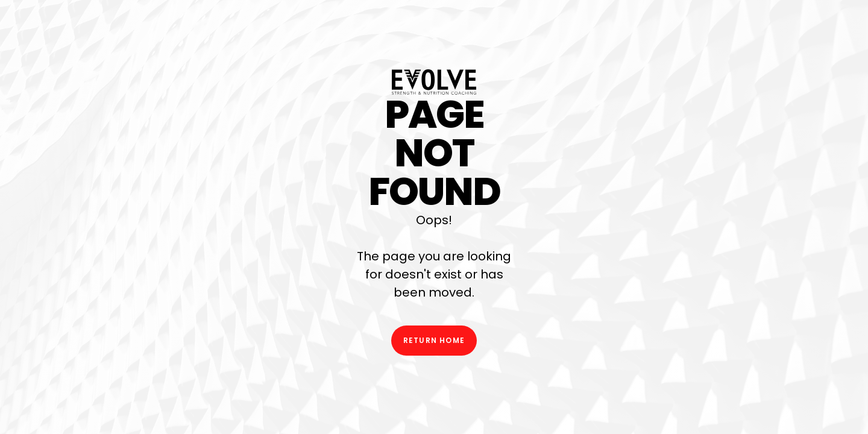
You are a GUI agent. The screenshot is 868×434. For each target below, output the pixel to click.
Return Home (434, 340)
